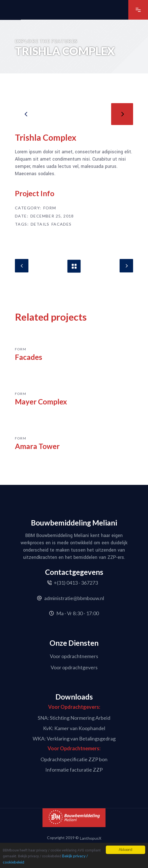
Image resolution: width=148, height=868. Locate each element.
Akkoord (125, 850)
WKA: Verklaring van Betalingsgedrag (74, 738)
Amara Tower (37, 446)
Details (40, 224)
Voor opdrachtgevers (74, 667)
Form (50, 208)
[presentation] (26, 114)
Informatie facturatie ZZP (74, 770)
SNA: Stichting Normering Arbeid (74, 718)
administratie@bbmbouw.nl (74, 598)
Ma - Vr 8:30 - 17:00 (78, 613)
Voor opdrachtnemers (74, 656)
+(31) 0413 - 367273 (76, 583)
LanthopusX (91, 838)
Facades (62, 224)
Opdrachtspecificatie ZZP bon (74, 759)
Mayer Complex (41, 402)
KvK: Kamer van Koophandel (74, 728)
